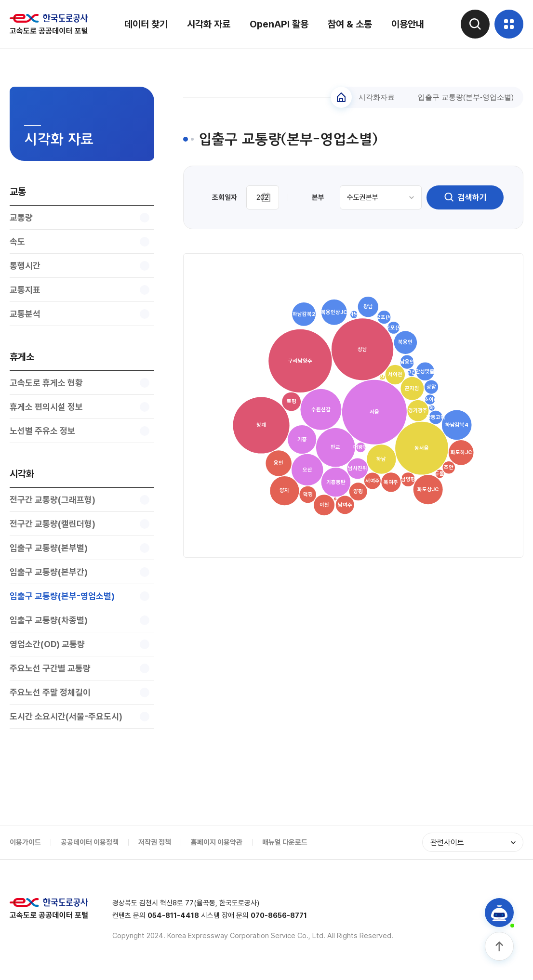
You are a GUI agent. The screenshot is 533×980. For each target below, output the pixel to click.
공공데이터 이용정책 (90, 842)
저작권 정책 (155, 842)
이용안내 (408, 24)
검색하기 (465, 197)
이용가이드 (25, 842)
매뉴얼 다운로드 (285, 842)
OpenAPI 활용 (279, 24)
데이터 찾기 (146, 24)
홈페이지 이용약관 (217, 842)
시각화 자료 (209, 24)
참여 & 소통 (350, 24)
